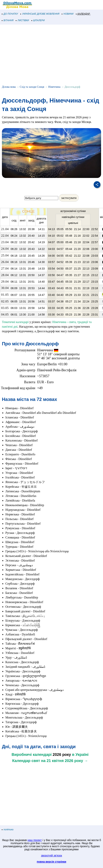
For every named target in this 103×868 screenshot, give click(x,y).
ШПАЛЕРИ (38, 20)
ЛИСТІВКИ (22, 20)
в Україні (80, 754)
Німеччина (54, 87)
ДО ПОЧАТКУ (10, 14)
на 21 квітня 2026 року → (65, 761)
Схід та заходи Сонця (32, 87)
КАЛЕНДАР (83, 14)
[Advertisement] (51, 55)
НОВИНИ (68, 14)
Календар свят (26, 761)
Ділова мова (9, 87)
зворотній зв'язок (51, 855)
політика (8, 830)
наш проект (35, 840)
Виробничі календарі (32, 754)
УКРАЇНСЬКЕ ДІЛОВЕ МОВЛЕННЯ (40, 14)
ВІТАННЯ (8, 20)
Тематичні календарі (15, 322)
